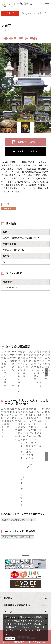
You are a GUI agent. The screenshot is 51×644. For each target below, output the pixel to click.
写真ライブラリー (21, 596)
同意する (10, 638)
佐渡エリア (8, 208)
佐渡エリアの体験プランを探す (17, 451)
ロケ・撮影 (18, 611)
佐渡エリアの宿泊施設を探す (16, 468)
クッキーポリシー (24, 630)
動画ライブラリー (21, 604)
